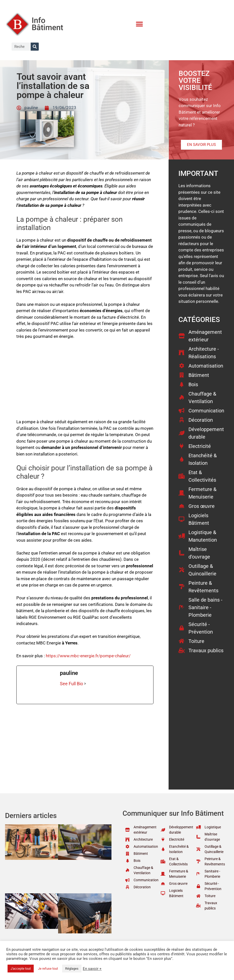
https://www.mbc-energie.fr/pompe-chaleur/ (88, 656)
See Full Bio (71, 684)
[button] (140, 24)
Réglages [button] (72, 969)
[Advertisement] (85, 381)
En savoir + (92, 969)
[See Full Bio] (85, 684)
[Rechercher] (35, 47)
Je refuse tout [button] (48, 969)
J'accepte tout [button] (21, 969)
